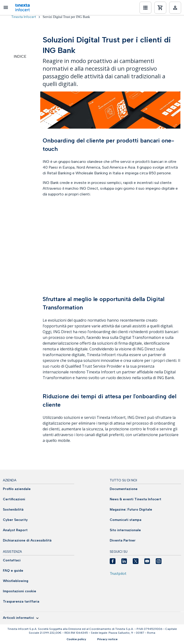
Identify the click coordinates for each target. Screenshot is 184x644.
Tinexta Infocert (24, 17)
